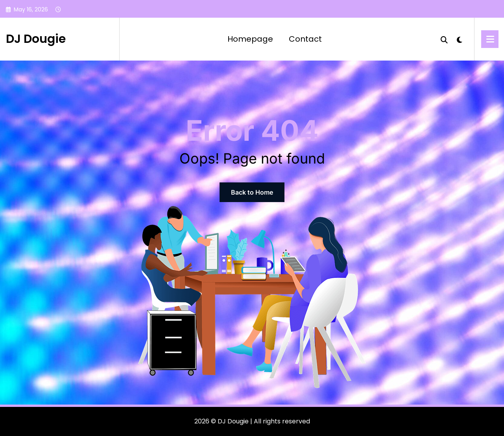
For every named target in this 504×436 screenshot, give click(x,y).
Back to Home (252, 192)
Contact (305, 39)
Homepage (250, 39)
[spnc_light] (460, 39)
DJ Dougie (36, 39)
